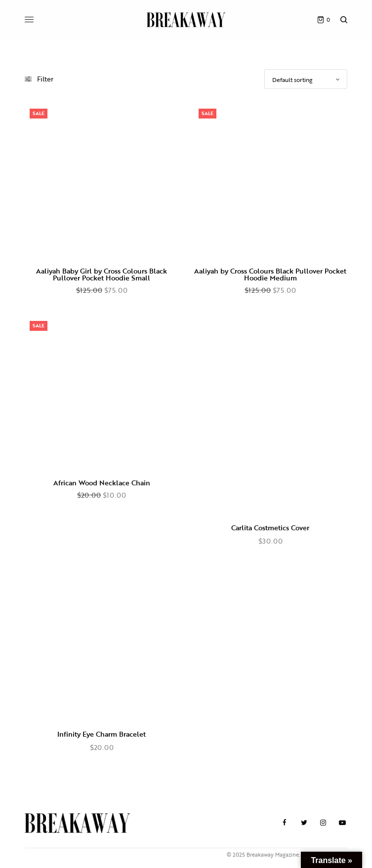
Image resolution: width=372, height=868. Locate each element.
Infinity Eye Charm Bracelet (102, 734)
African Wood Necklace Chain (102, 483)
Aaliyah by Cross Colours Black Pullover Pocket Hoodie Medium (270, 274)
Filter (39, 79)
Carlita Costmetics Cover (270, 528)
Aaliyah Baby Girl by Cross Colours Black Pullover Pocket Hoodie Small (102, 274)
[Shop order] (306, 79)
